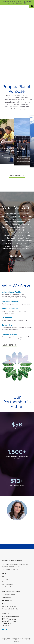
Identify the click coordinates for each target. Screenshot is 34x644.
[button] (17, 176)
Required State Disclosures (24, 638)
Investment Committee (10, 587)
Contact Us (6, 626)
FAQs (4, 604)
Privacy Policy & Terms (8, 638)
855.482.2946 (12, 621)
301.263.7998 (10, 623)
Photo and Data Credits (10, 609)
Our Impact (6, 579)
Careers (4, 582)
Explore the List (21, 3)
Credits (6, 640)
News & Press (6, 597)
